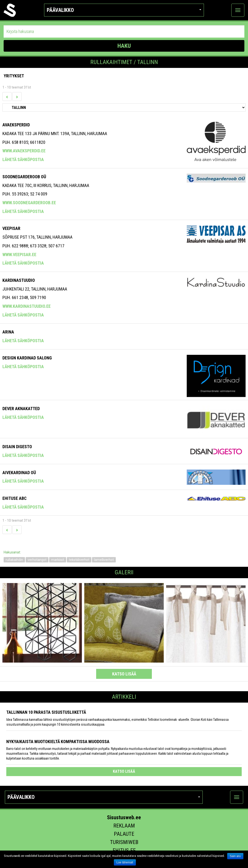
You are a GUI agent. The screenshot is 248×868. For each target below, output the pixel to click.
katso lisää (124, 674)
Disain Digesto (17, 447)
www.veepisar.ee (19, 255)
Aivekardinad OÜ (19, 473)
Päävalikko (124, 10)
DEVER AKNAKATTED (21, 409)
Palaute (124, 834)
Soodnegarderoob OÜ (24, 177)
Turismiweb (124, 842)
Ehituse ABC (15, 498)
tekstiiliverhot (79, 560)
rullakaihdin (14, 560)
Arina (8, 332)
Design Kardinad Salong (27, 358)
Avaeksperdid (16, 125)
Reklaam (124, 826)
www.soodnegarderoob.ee (29, 203)
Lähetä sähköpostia (23, 159)
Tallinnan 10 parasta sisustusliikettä (46, 712)
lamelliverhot (104, 560)
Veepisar (11, 228)
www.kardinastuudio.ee (27, 306)
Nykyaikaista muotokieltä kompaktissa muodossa (58, 742)
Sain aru (235, 856)
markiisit (58, 560)
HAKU (124, 46)
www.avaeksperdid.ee (24, 151)
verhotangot (37, 560)
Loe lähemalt (125, 862)
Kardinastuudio (19, 280)
